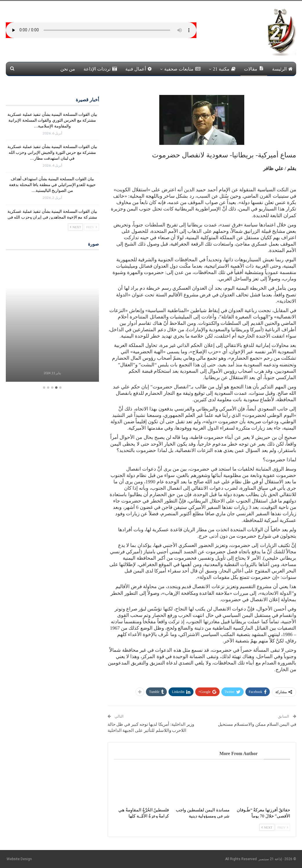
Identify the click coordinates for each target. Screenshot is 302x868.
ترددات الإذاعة (100, 69)
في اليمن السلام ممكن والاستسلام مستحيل (257, 724)
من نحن (68, 69)
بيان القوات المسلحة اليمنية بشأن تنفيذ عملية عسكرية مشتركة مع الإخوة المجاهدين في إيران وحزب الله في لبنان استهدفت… (52, 217)
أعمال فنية (139, 69)
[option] (52, 319)
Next (267, 827)
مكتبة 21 (224, 69)
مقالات (254, 69)
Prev (283, 827)
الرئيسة (282, 69)
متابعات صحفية (182, 69)
